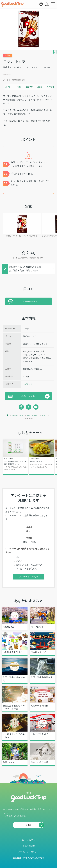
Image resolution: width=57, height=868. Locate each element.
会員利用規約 (29, 846)
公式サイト (28, 384)
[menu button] (53, 4)
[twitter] (29, 407)
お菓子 (44, 415)
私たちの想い (29, 840)
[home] (12, 4)
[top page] (8, 415)
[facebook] (21, 407)
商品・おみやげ (33, 415)
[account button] (47, 4)
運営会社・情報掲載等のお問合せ (29, 858)
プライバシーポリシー (29, 852)
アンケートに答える (29, 577)
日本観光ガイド (18, 415)
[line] (36, 407)
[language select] (41, 4)
